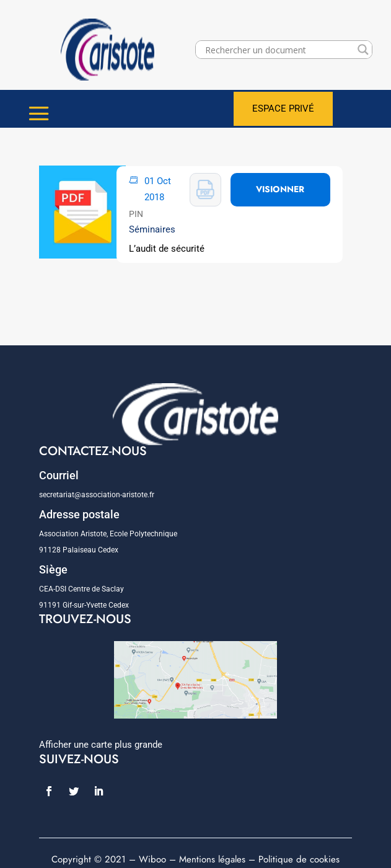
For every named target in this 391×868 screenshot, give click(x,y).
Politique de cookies (299, 859)
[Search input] (278, 50)
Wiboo (152, 859)
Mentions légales (212, 859)
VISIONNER (280, 189)
